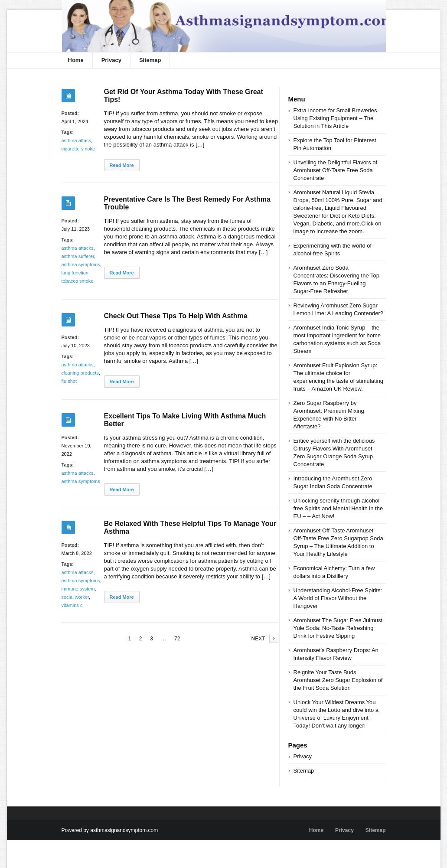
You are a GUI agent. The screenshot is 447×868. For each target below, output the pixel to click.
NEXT (258, 639)
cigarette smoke (78, 149)
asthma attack (76, 140)
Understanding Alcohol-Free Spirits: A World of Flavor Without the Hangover (338, 598)
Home (76, 60)
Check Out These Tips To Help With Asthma (176, 316)
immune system (78, 589)
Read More (122, 165)
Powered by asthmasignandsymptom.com (110, 830)
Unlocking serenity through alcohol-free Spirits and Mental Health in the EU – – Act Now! (338, 508)
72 (177, 639)
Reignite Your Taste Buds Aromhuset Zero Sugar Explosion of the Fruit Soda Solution (338, 680)
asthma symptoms (81, 264)
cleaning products (80, 373)
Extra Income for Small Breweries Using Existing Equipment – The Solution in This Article (335, 118)
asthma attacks (78, 248)
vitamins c (72, 605)
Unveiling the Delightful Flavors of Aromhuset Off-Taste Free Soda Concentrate (336, 170)
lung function (75, 273)
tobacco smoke (78, 281)
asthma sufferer (78, 256)
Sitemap (150, 60)
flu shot (69, 381)
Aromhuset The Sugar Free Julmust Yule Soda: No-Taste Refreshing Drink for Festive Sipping (338, 628)
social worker (75, 597)
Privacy (111, 60)
